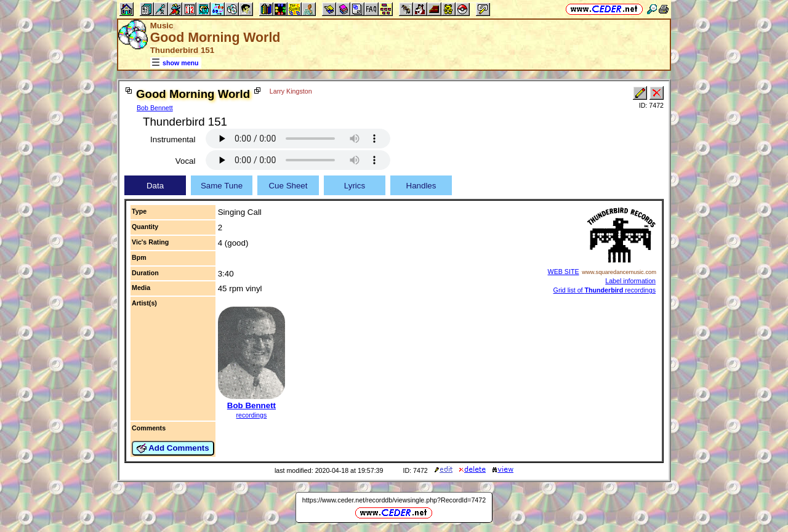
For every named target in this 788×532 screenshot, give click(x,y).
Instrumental (173, 139)
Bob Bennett (155, 108)
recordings (252, 415)
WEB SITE (564, 272)
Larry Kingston (291, 91)
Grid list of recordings (605, 290)
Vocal (186, 161)
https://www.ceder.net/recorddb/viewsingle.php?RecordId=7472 (394, 500)
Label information (630, 281)
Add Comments (173, 448)
